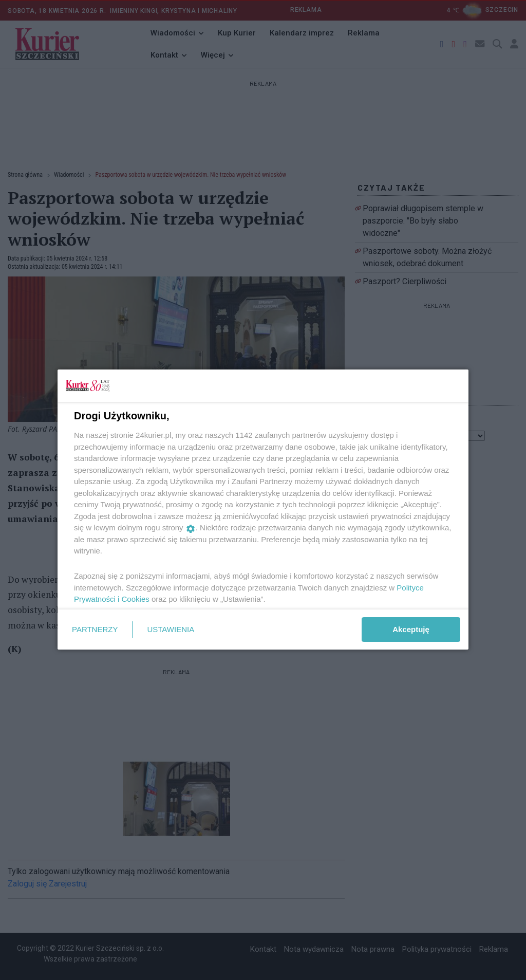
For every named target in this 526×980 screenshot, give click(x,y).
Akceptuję (411, 629)
